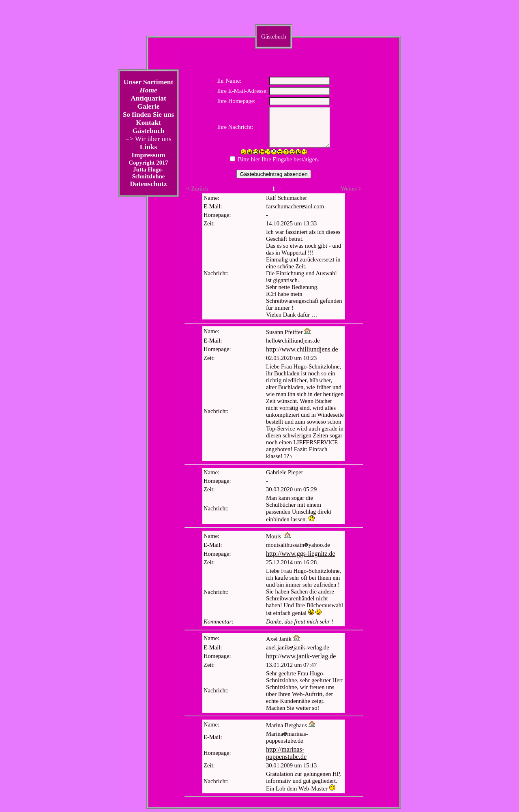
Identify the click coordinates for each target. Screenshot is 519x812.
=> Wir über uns (148, 139)
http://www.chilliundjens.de (302, 349)
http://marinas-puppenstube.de (286, 753)
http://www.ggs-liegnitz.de (301, 554)
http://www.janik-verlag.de (301, 656)
